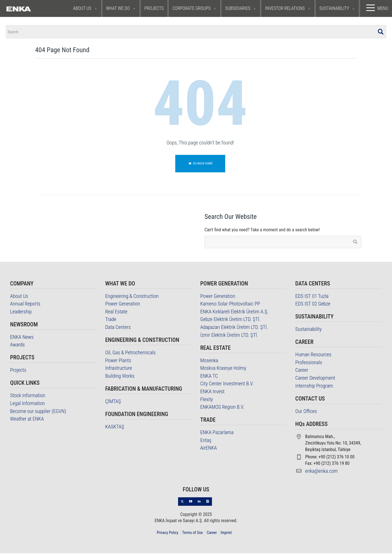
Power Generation (123, 305)
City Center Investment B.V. (227, 385)
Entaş (206, 441)
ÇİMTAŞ (113, 402)
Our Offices (306, 412)
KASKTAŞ (115, 427)
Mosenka (209, 361)
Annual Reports (25, 305)
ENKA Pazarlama (217, 433)
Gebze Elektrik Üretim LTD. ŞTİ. (230, 320)
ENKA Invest (212, 392)
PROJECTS (154, 8)
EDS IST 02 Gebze (313, 305)
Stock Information (28, 396)
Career (302, 371)
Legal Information (28, 404)
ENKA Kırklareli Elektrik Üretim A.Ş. (234, 312)
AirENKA (208, 449)
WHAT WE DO (118, 8)
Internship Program (314, 387)
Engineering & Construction (132, 297)
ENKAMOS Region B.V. (222, 408)
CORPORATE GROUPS (192, 8)
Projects (18, 371)
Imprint (226, 533)
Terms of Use (192, 533)
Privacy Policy (167, 533)
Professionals (309, 363)
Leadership (21, 312)
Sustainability (308, 330)
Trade (111, 320)
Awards (17, 346)
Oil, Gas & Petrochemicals (131, 353)
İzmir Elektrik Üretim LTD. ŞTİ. (229, 336)
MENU (376, 8)
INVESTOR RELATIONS (285, 8)
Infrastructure (119, 369)
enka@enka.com (321, 472)
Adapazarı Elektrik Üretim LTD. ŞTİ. (234, 328)
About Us (19, 297)
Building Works (120, 377)
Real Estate (116, 312)
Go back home (200, 164)
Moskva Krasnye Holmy (223, 369)
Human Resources (313, 356)
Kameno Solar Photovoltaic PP (230, 305)
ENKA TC (209, 377)
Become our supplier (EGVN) (38, 412)
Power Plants (118, 361)
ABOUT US (82, 8)
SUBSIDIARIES (238, 8)
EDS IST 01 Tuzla (312, 297)
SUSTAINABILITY (334, 8)
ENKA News (22, 338)
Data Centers (118, 328)
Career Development (315, 379)
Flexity (206, 400)
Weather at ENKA (27, 420)
